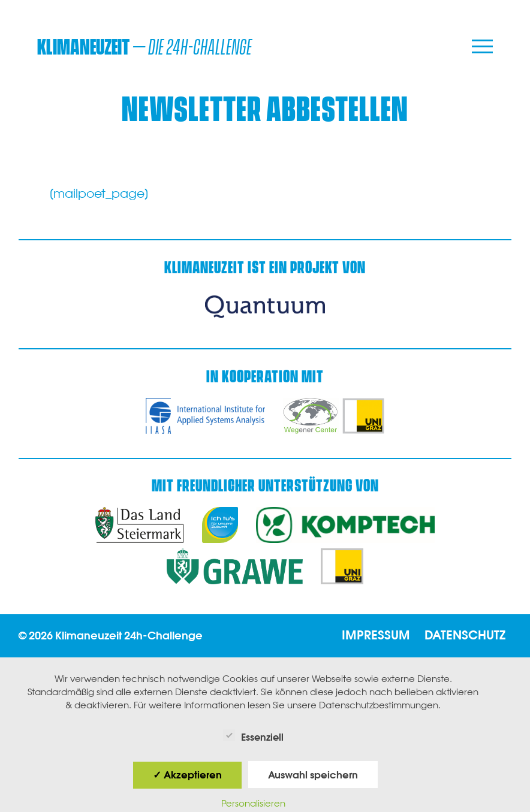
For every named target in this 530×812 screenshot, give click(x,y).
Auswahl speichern (313, 775)
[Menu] (482, 47)
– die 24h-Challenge (144, 48)
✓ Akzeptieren (187, 775)
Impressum (376, 635)
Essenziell (253, 736)
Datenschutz (465, 635)
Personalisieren (253, 803)
